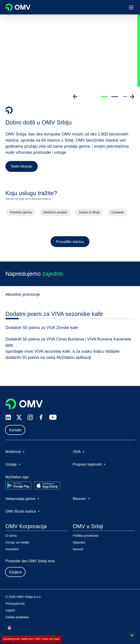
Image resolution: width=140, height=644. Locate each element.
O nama (11, 536)
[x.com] (19, 417)
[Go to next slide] (132, 97)
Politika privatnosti (85, 536)
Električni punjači (55, 214)
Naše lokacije (22, 166)
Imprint (10, 610)
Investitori (12, 549)
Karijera (15, 572)
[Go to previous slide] (75, 97)
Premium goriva (20, 214)
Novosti (78, 549)
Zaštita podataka (17, 617)
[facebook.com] (41, 417)
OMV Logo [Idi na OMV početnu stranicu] (18, 7)
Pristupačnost (15, 604)
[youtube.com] (53, 417)
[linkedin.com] (8, 417)
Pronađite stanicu (70, 243)
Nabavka (79, 542)
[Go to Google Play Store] (18, 485)
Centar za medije (17, 542)
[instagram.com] (30, 417)
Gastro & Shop (89, 214)
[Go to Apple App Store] (47, 485)
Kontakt (15, 430)
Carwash (118, 214)
